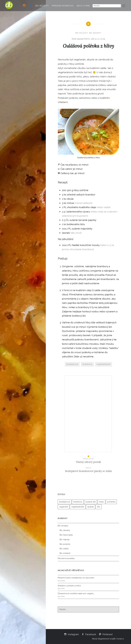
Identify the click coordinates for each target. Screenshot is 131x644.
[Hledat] (124, 6)
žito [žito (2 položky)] (99, 507)
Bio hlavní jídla (66, 535)
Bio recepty (42, 6)
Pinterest (108, 634)
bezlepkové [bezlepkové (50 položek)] (65, 502)
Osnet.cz (120, 639)
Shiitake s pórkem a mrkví (69, 586)
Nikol (87, 39)
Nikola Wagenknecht (101, 639)
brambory (87, 364)
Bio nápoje (65, 540)
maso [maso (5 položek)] (101, 502)
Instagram (73, 634)
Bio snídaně (65, 553)
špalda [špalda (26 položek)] (91, 507)
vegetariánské (103, 364)
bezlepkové (72, 364)
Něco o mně (83, 6)
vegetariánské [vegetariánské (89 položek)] (78, 507)
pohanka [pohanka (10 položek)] (111, 502)
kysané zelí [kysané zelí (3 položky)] (91, 502)
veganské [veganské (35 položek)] (64, 507)
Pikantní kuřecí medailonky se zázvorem (76, 578)
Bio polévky (82, 33)
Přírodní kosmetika (63, 6)
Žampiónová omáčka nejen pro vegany (76, 593)
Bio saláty (64, 549)
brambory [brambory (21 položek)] (78, 502)
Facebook (91, 634)
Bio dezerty (65, 530)
